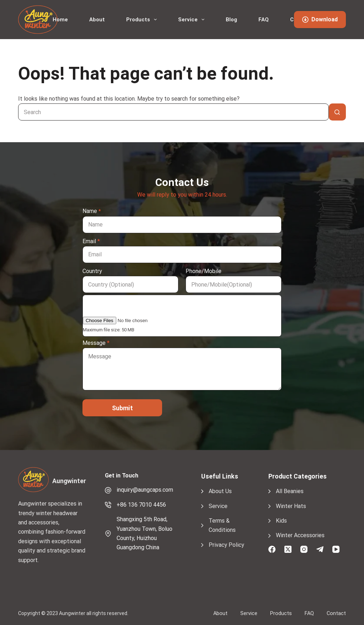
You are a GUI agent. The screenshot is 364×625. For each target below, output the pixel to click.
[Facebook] (272, 549)
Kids (281, 521)
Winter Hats (291, 506)
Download (320, 19)
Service (193, 20)
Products (143, 20)
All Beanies (290, 491)
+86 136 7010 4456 (141, 505)
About (97, 20)
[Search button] (337, 112)
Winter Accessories (300, 535)
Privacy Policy (226, 545)
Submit (122, 408)
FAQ (264, 20)
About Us (220, 491)
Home (60, 20)
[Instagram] (304, 549)
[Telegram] (320, 549)
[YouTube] (336, 549)
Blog (231, 20)
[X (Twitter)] (288, 549)
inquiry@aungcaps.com (145, 490)
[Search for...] (173, 112)
